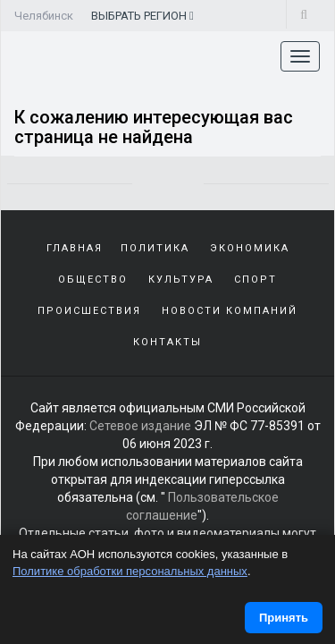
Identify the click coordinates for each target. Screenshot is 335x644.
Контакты (167, 342)
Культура (181, 280)
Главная (75, 248)
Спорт (255, 280)
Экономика (250, 248)
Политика (155, 248)
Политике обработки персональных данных (130, 571)
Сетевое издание (140, 426)
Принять (284, 618)
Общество (93, 280)
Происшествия (89, 311)
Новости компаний (230, 311)
